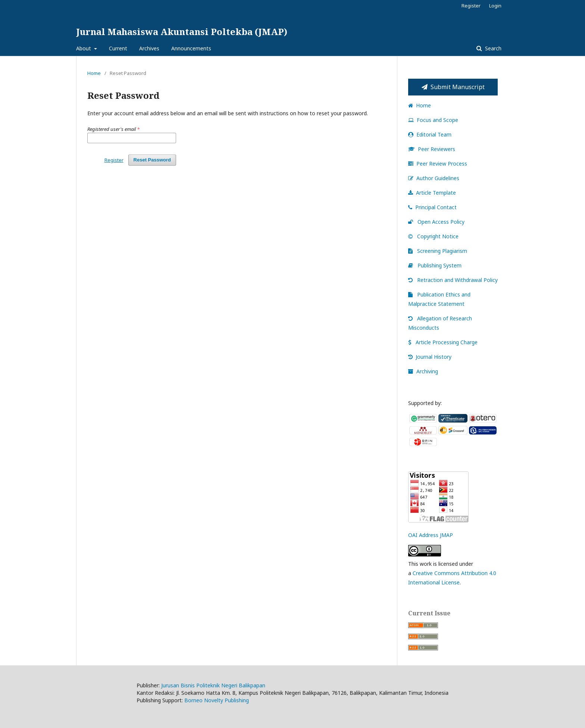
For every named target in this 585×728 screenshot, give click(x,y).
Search (492, 48)
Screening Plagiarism (438, 251)
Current (118, 48)
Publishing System (435, 265)
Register (471, 6)
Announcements (191, 48)
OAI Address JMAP (431, 535)
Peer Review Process (438, 164)
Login (495, 6)
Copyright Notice (433, 236)
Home (94, 73)
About (84, 48)
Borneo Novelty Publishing (217, 700)
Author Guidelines (434, 178)
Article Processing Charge (443, 342)
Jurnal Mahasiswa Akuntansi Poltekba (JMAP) (182, 32)
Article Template (432, 193)
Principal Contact (432, 207)
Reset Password (152, 160)
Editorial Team (430, 134)
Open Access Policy (436, 222)
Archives (149, 48)
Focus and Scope (433, 120)
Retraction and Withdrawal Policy (453, 280)
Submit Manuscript (453, 87)
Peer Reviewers (432, 149)
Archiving (423, 371)
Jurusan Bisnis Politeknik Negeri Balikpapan (213, 685)
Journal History (430, 357)
